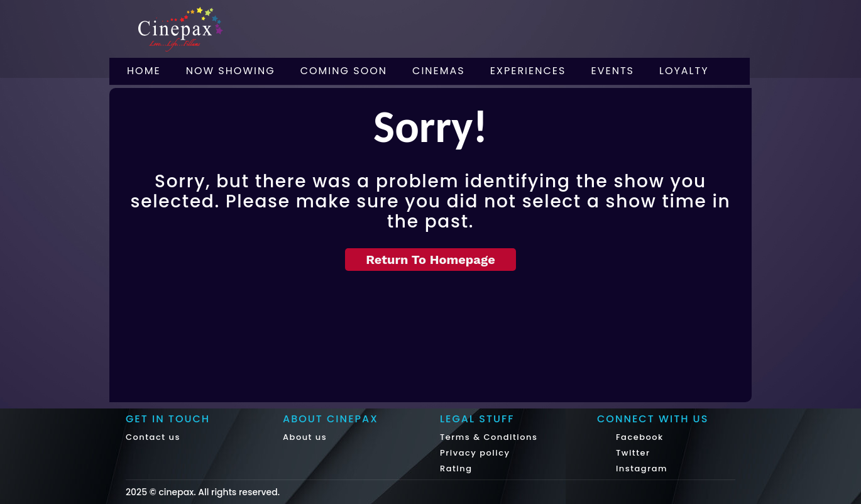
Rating (456, 468)
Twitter (632, 453)
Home (144, 71)
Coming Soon (344, 71)
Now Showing (231, 71)
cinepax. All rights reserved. (219, 492)
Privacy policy (475, 453)
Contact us (153, 437)
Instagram (640, 468)
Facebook (638, 437)
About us (305, 437)
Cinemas (439, 71)
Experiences (528, 71)
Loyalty (684, 71)
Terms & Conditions (489, 437)
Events (612, 71)
